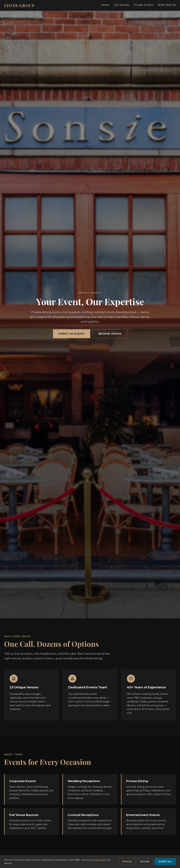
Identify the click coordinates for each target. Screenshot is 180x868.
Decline (145, 862)
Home (105, 5)
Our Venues (121, 5)
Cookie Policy (99, 860)
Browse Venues (110, 334)
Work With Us (167, 5)
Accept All (165, 862)
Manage (127, 862)
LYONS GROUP (19, 5)
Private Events (143, 5)
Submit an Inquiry (72, 334)
